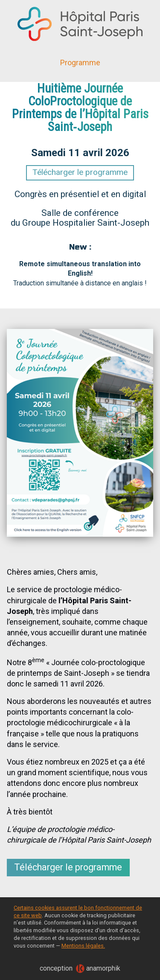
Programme (80, 63)
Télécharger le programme (80, 172)
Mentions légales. (83, 946)
